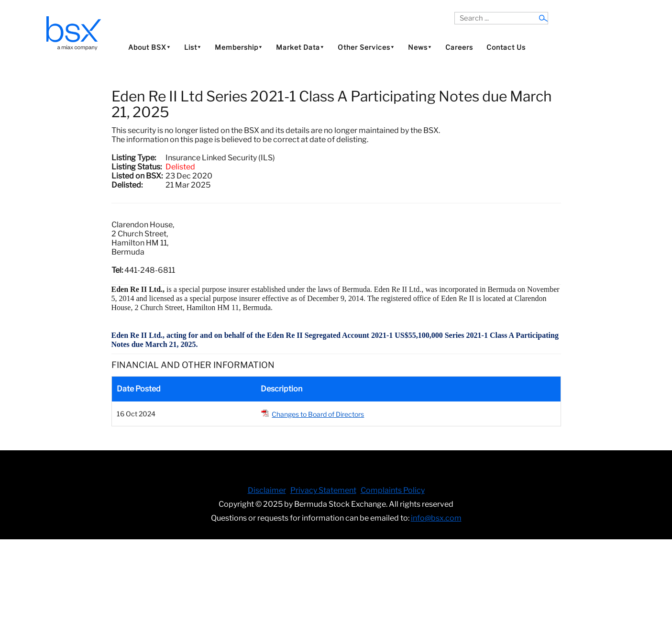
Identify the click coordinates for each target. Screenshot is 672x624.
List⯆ (193, 47)
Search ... (455, 12)
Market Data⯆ (300, 47)
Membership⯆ (239, 47)
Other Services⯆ (366, 47)
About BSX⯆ (149, 47)
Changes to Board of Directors (318, 414)
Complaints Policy (393, 490)
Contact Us (506, 47)
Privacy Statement (323, 490)
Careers (459, 47)
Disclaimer (267, 490)
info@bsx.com (436, 518)
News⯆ (420, 47)
